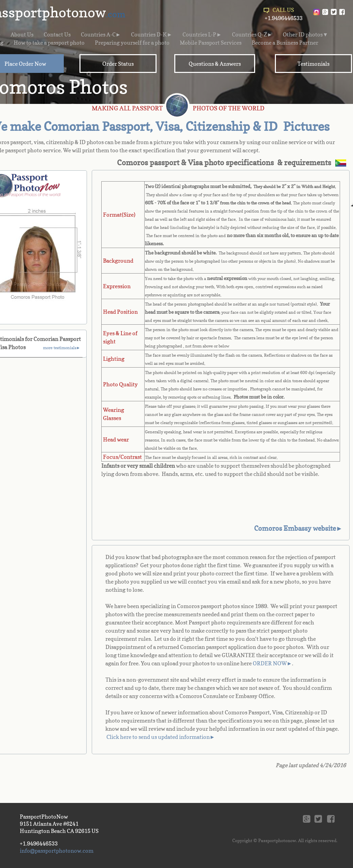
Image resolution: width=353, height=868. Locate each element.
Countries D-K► (152, 34)
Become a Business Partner (285, 43)
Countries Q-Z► (252, 34)
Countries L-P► (202, 34)
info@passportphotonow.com (57, 851)
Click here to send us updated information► (161, 737)
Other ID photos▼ (305, 34)
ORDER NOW (270, 663)
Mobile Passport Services (211, 43)
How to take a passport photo (49, 43)
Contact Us (57, 34)
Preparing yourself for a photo (132, 43)
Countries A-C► (101, 34)
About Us (22, 34)
